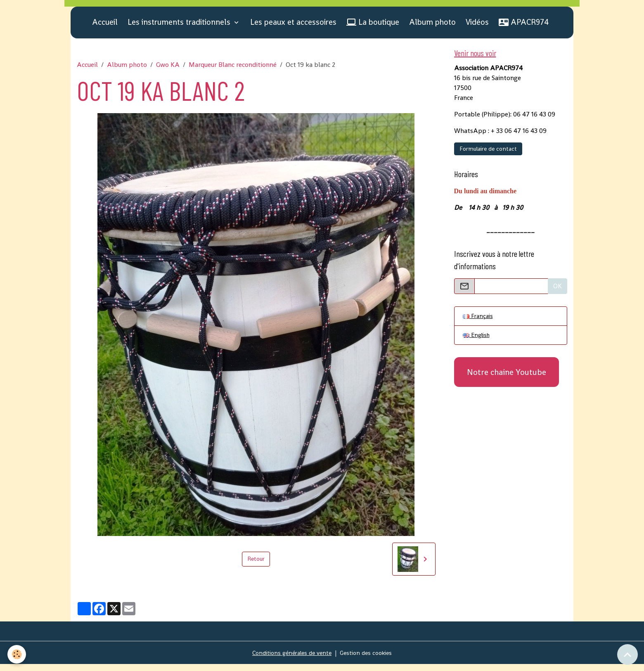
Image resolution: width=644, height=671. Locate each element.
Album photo (432, 29)
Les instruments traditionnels (180, 29)
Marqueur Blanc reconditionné (233, 71)
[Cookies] (18, 654)
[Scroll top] (627, 654)
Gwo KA (168, 71)
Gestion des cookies (370, 659)
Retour (256, 565)
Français (479, 325)
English (478, 345)
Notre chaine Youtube (507, 383)
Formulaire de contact (488, 157)
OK (558, 295)
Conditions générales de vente (289, 659)
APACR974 (524, 29)
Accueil (105, 29)
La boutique (373, 29)
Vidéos (477, 29)
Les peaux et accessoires (293, 29)
